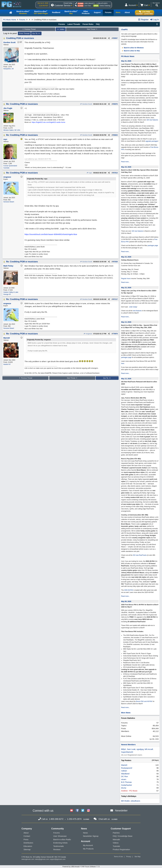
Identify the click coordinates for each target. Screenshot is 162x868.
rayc (89, 173)
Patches (116, 833)
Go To (36, 33)
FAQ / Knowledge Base (123, 836)
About (26, 833)
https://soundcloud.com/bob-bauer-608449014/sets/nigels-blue (51, 234)
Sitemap (27, 849)
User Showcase (60, 836)
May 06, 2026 (126, 601)
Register (143, 20)
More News (126, 713)
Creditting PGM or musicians (20, 38)
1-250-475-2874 (102, 3)
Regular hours (126, 279)
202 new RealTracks (140, 555)
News (85, 833)
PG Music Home (10, 20)
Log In (154, 20)
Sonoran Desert (9, 202)
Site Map (138, 857)
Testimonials (59, 846)
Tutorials (116, 846)
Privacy (129, 857)
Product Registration (121, 849)
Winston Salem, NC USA (12, 130)
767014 (115, 173)
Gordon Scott (86, 104)
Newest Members (128, 745)
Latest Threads (74, 24)
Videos (116, 843)
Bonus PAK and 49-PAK (144, 701)
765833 (115, 135)
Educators (28, 846)
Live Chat (87, 6)
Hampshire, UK (9, 69)
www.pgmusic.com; (28, 859)
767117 (115, 299)
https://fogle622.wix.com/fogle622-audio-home (48, 122)
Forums (22, 20)
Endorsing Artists (60, 843)
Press (26, 839)
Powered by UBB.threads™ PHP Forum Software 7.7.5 (81, 867)
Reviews (57, 849)
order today (133, 307)
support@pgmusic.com (58, 859)
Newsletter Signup (91, 836)
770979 (115, 334)
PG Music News (128, 56)
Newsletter (121, 810)
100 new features (152, 120)
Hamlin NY (7, 364)
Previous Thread (29, 29)
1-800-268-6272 (89, 3)
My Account (88, 845)
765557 (115, 38)
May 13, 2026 (126, 322)
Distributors (28, 843)
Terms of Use (118, 857)
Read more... (125, 162)
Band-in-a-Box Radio (62, 839)
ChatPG (124, 29)
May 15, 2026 (126, 257)
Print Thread (24, 33)
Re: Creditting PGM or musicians (22, 104)
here (123, 363)
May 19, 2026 (126, 167)
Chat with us (104, 819)
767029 (115, 262)
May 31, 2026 (126, 61)
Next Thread (92, 29)
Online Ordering (105, 6)
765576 (115, 104)
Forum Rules (88, 24)
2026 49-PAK (129, 590)
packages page (153, 245)
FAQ (98, 24)
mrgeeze (88, 334)
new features (137, 311)
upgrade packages (151, 141)
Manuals (116, 839)
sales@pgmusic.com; (42, 859)
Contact (27, 836)
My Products (88, 849)
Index (61, 29)
